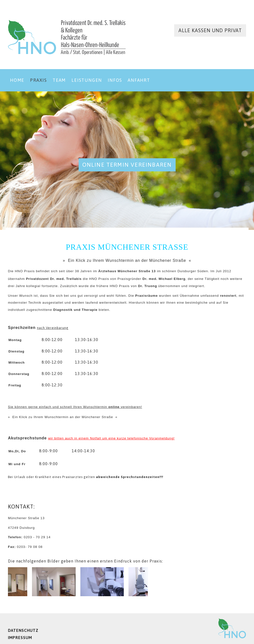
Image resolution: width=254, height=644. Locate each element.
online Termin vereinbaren (127, 165)
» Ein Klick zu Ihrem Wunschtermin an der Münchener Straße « (127, 260)
